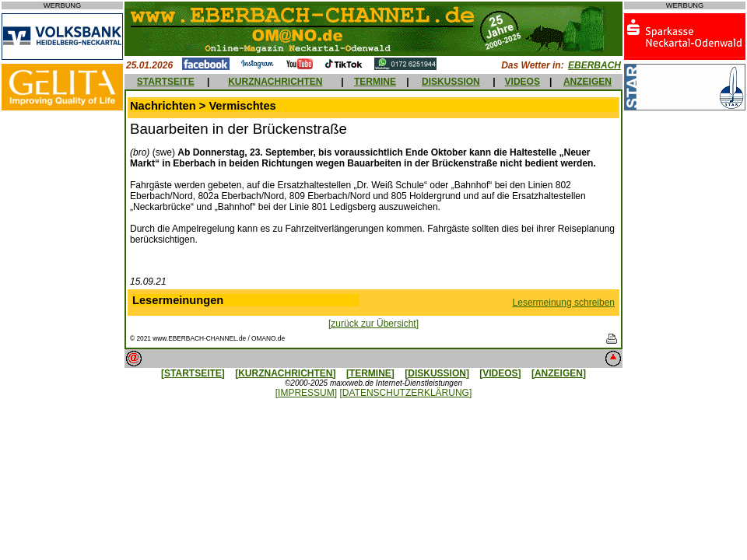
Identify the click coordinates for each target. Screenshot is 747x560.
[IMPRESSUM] (306, 393)
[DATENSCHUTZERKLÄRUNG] (405, 393)
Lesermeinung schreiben (564, 303)
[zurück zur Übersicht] (373, 324)
